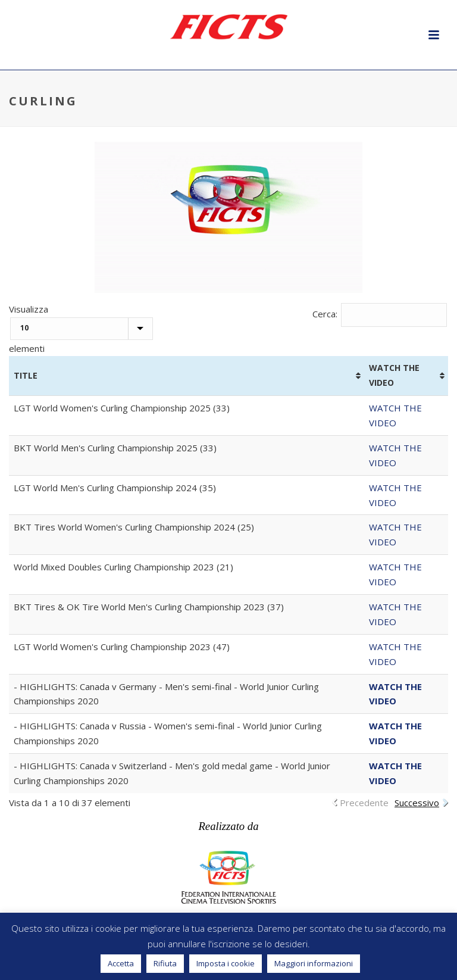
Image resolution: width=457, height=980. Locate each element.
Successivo (417, 803)
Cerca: (380, 314)
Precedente (364, 803)
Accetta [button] (121, 963)
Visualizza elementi (81, 329)
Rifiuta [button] (165, 963)
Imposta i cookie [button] (226, 963)
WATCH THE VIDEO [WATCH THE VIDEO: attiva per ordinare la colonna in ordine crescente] (394, 375)
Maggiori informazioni (314, 963)
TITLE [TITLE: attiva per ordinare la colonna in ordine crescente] (26, 375)
